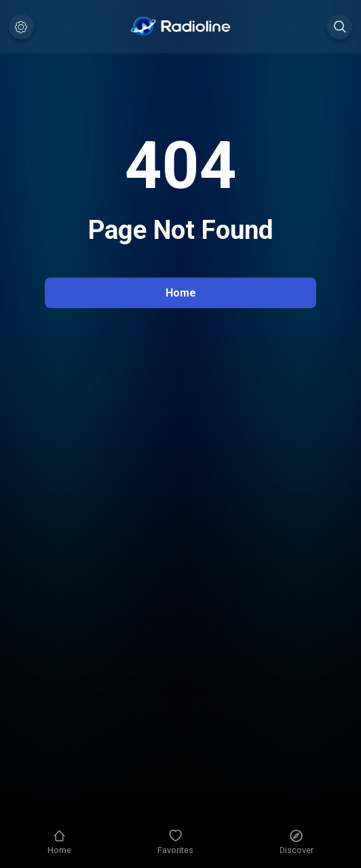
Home (181, 293)
